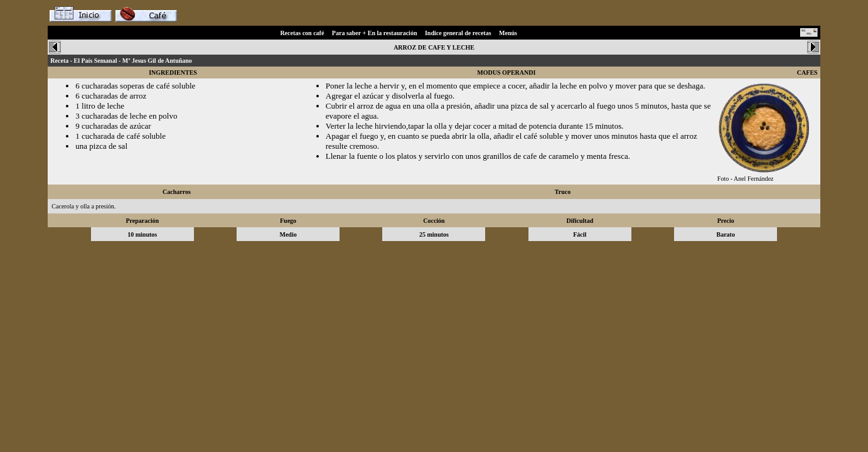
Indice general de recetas (458, 33)
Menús (508, 33)
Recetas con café (302, 33)
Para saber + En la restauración (375, 33)
